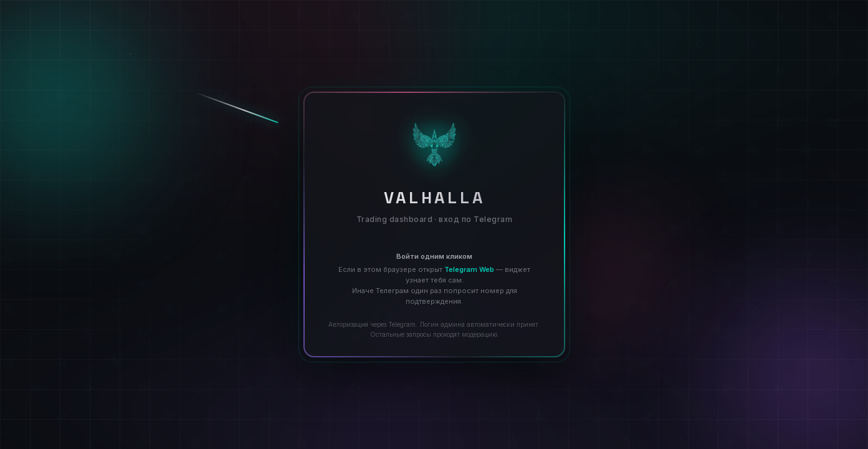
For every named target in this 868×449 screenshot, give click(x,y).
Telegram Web (469, 269)
